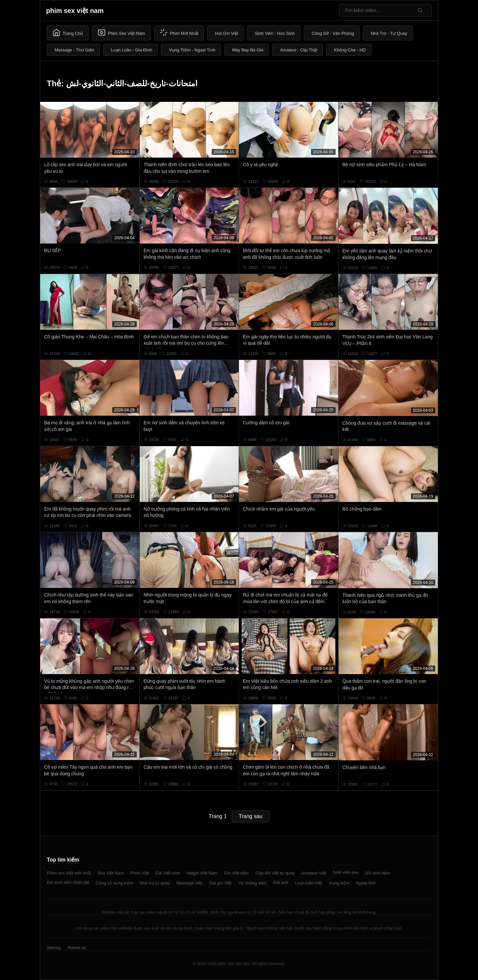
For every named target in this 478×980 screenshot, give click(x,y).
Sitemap (54, 948)
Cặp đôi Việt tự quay (275, 873)
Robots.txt (77, 948)
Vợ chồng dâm (252, 883)
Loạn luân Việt (309, 883)
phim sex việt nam (75, 11)
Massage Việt (190, 883)
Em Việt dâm (237, 873)
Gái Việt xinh (167, 873)
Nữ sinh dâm (378, 873)
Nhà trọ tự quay (155, 883)
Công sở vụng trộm (114, 883)
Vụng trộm (339, 883)
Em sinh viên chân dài (68, 882)
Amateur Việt (314, 873)
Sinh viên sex (345, 872)
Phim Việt (140, 873)
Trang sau (250, 816)
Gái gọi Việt (220, 883)
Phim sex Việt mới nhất (69, 873)
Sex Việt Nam (111, 873)
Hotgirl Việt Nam (202, 873)
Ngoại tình (366, 883)
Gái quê (281, 882)
